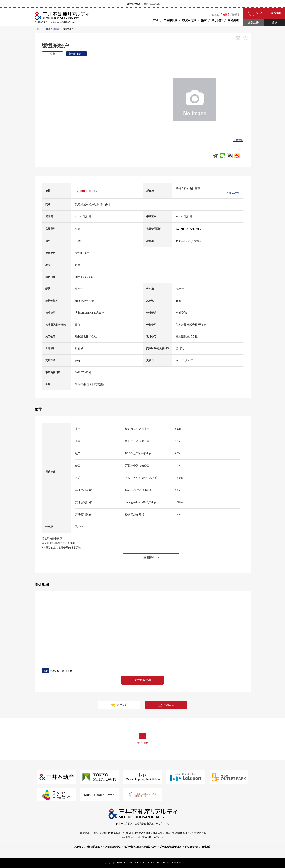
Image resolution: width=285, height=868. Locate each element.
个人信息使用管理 (112, 847)
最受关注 (119, 705)
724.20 (195, 229)
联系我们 (276, 13)
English (216, 15)
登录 (274, 23)
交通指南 (206, 847)
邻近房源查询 (143, 680)
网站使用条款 (192, 847)
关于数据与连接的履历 (171, 847)
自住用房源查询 (51, 29)
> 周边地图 (233, 193)
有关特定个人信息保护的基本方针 (140, 847)
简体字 (226, 15)
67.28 (180, 229)
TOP (156, 20)
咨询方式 (166, 705)
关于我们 (79, 847)
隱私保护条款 (93, 847)
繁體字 (236, 15)
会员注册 (253, 23)
